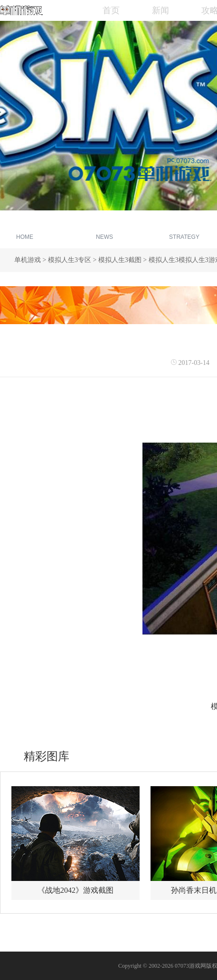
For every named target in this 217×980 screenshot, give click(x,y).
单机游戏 (28, 260)
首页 (111, 10)
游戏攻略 (184, 231)
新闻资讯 (104, 231)
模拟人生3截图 (120, 260)
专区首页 (25, 231)
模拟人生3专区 (70, 260)
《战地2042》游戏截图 (75, 890)
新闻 (160, 10)
